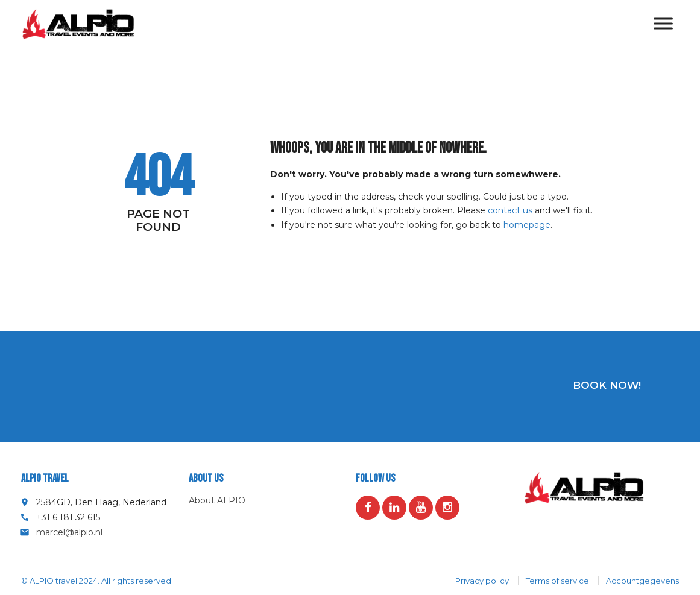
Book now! (607, 385)
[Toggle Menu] (663, 24)
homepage (527, 225)
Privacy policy (482, 581)
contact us (510, 210)
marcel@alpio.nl (69, 532)
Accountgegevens (642, 581)
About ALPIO (217, 500)
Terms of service (557, 581)
